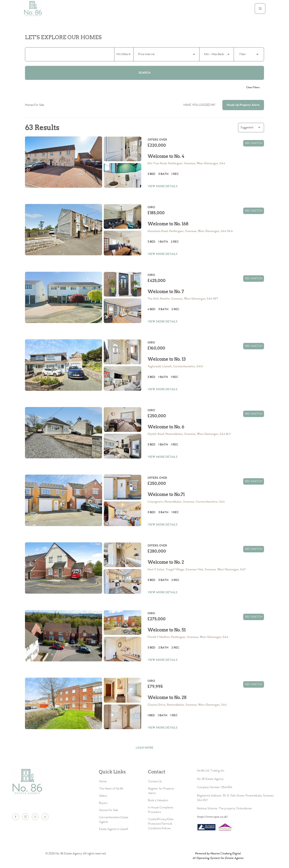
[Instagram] (25, 817)
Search (144, 73)
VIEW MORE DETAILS (163, 186)
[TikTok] (45, 817)
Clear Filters (253, 88)
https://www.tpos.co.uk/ (212, 817)
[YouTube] (35, 817)
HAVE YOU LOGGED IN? (199, 105)
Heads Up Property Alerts (243, 105)
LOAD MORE (145, 748)
